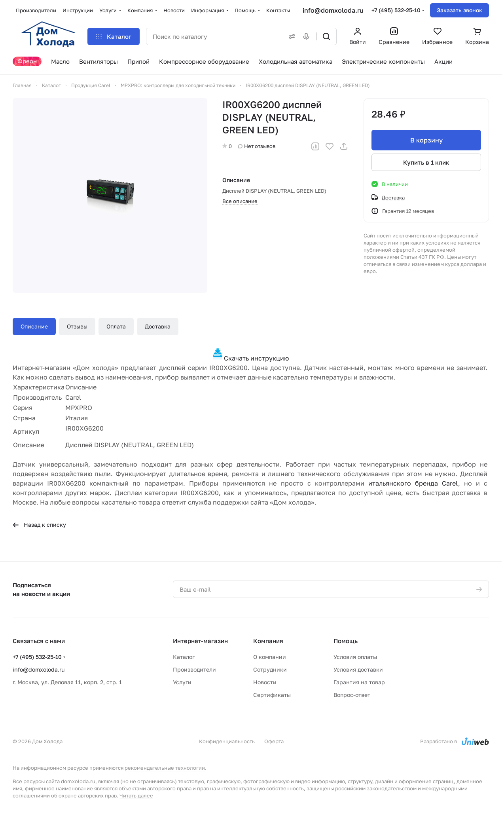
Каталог (184, 657)
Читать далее (136, 795)
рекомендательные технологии (165, 768)
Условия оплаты (355, 657)
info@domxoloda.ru (333, 10)
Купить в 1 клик (426, 162)
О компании (270, 657)
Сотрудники (270, 669)
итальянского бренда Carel (413, 483)
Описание (34, 326)
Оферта (274, 741)
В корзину (426, 140)
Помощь (346, 641)
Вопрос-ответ (352, 695)
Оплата (116, 326)
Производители (194, 669)
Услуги (182, 682)
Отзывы (77, 326)
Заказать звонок (459, 10)
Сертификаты (272, 695)
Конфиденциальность (227, 741)
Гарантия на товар (359, 682)
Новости (265, 682)
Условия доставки (358, 669)
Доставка (158, 326)
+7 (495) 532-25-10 (396, 10)
